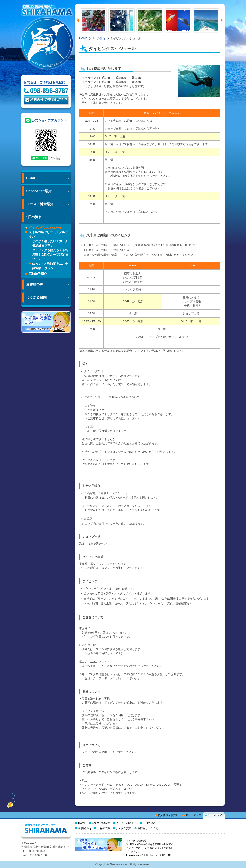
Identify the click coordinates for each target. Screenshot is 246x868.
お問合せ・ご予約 (148, 828)
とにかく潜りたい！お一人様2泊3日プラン (50, 243)
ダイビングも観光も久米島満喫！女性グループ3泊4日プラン (50, 255)
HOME (83, 38)
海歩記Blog (84, 828)
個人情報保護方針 (168, 815)
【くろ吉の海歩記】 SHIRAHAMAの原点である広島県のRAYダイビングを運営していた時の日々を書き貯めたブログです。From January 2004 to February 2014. (150, 848)
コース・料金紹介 (126, 823)
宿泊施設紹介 (38, 274)
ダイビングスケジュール (45, 228)
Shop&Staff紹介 (101, 823)
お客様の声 (104, 828)
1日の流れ (99, 38)
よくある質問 (124, 828)
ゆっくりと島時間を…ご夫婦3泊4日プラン (50, 266)
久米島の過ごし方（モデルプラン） (48, 234)
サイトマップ (193, 815)
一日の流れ (149, 823)
